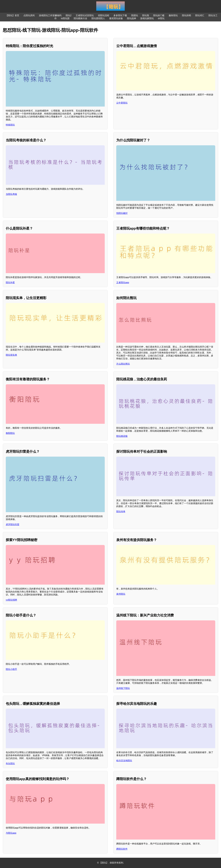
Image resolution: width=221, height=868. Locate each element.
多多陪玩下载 (120, 15)
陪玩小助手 (11, 669)
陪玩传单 (121, 512)
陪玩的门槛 (159, 15)
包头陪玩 (10, 763)
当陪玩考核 (11, 194)
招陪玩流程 (104, 15)
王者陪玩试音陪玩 (85, 15)
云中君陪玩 (122, 103)
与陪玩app (11, 833)
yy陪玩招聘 (11, 600)
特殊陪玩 (10, 125)
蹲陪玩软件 (122, 849)
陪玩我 (146, 15)
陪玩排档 (186, 15)
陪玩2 (69, 15)
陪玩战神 (132, 18)
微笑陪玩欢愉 (116, 18)
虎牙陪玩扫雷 (13, 524)
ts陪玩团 (65, 18)
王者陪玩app (123, 282)
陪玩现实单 (11, 355)
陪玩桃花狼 (122, 436)
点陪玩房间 (29, 15)
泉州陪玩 (121, 594)
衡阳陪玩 (10, 433)
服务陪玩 (173, 15)
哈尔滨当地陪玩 (124, 761)
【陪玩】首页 (12, 15)
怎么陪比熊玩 (123, 364)
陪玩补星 (10, 282)
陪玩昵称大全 (80, 18)
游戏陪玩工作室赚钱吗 (50, 15)
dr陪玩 (161, 18)
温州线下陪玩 (123, 688)
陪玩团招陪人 (98, 18)
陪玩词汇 (200, 15)
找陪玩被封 (122, 213)
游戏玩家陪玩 (147, 18)
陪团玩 (135, 15)
